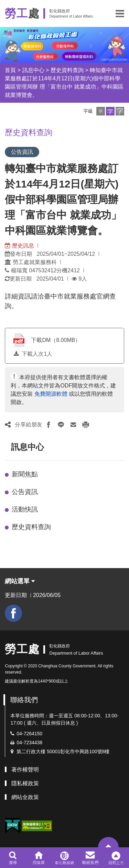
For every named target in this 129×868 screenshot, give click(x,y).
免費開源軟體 (51, 394)
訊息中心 (33, 70)
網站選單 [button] (20, 581)
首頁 (10, 70)
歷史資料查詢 (67, 70)
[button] (120, 13)
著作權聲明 (25, 770)
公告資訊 (25, 492)
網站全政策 (25, 797)
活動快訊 (25, 509)
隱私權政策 (25, 783)
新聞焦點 (25, 474)
